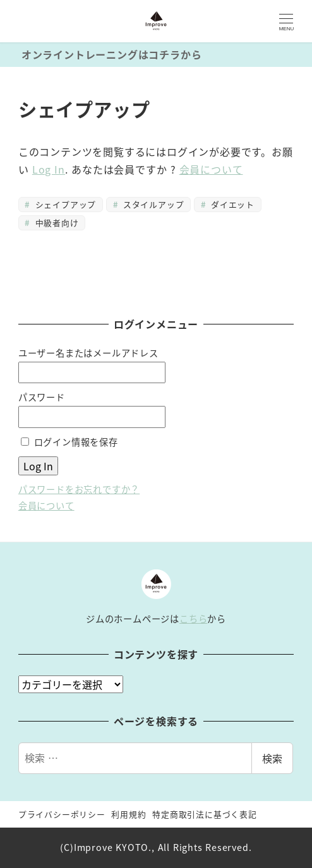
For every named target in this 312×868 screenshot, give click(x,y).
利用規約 (129, 814)
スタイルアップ (152, 204)
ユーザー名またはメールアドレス (88, 353)
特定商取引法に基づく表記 (205, 814)
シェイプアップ (64, 204)
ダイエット (231, 204)
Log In (49, 169)
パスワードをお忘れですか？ (79, 489)
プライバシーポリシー (62, 814)
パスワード (42, 397)
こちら (193, 619)
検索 (272, 758)
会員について (211, 169)
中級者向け (55, 223)
